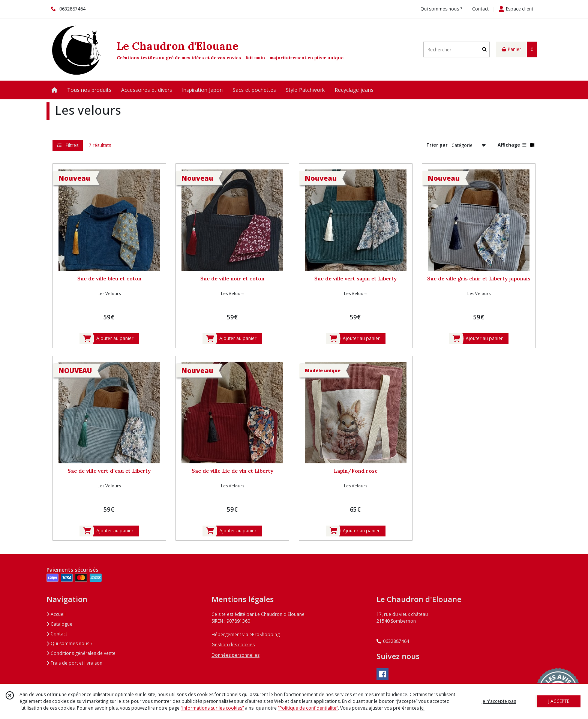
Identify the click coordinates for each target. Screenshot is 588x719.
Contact (480, 9)
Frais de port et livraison (74, 663)
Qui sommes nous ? (69, 643)
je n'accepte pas (499, 701)
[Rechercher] (484, 50)
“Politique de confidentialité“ (308, 708)
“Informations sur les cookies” (212, 708)
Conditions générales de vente (81, 653)
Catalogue (59, 624)
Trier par (437, 145)
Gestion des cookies (233, 645)
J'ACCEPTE (559, 701)
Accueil (56, 614)
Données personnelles (235, 655)
